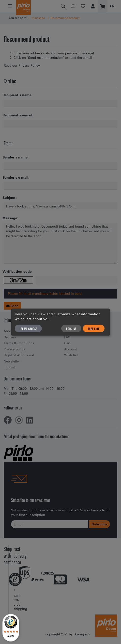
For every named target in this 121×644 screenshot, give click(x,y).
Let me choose (28, 329)
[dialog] (60, 322)
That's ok (94, 329)
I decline (71, 329)
